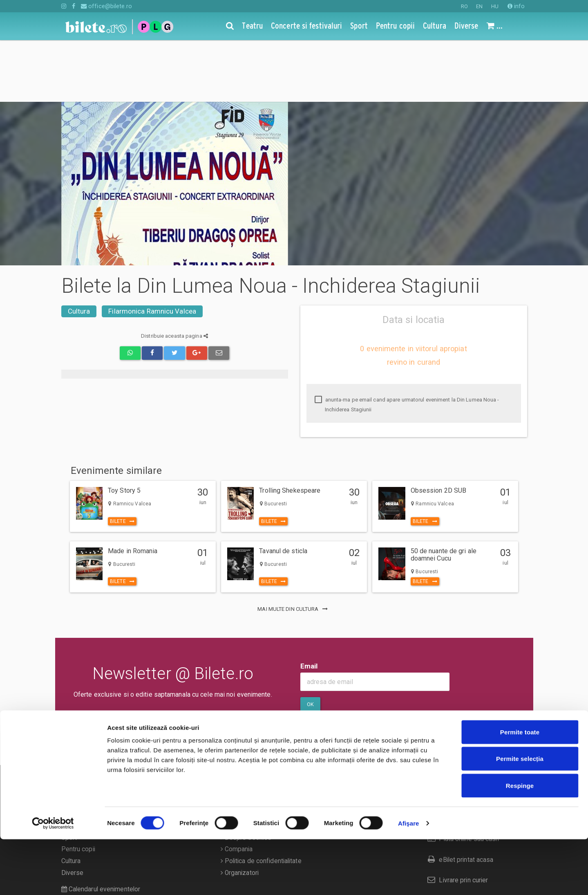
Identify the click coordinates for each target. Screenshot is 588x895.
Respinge (520, 841)
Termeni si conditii (248, 764)
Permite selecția (520, 815)
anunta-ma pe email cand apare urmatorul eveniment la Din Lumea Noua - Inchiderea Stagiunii (407, 343)
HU (495, 6)
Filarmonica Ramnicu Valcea (152, 249)
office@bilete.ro (106, 6)
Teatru (70, 752)
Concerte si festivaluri (92, 764)
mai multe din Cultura (294, 547)
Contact (234, 752)
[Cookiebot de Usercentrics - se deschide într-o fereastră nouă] (53, 879)
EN (479, 6)
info (516, 6)
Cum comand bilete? (460, 756)
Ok (310, 643)
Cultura (79, 249)
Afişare (409, 879)
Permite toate (520, 788)
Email (309, 604)
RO (464, 6)
